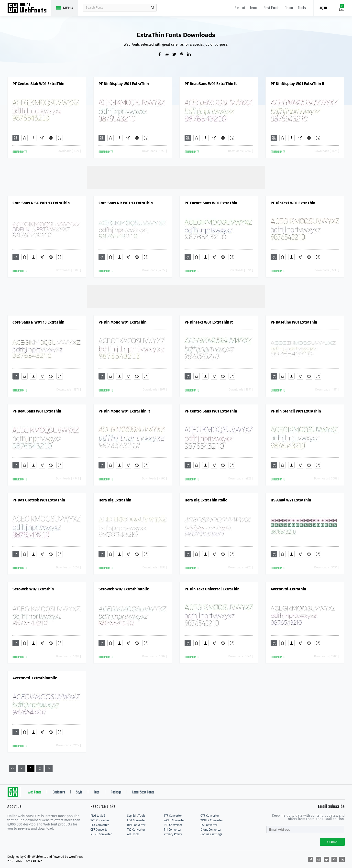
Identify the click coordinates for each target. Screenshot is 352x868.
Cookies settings (211, 834)
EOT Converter (136, 820)
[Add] (16, 138)
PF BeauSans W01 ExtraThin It (211, 84)
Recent (240, 8)
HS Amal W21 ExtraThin (291, 500)
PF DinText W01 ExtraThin (293, 203)
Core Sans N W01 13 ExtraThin (38, 322)
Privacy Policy (173, 834)
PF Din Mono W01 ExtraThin (122, 322)
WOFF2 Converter (212, 820)
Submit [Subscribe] (332, 842)
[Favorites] (24, 138)
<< (13, 768)
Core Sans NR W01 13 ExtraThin (126, 203)
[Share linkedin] (191, 55)
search (153, 8)
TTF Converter (173, 816)
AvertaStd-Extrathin (288, 589)
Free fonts (29, 8)
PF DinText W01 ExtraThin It (209, 322)
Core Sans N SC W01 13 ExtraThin (41, 203)
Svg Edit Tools (136, 816)
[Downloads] (33, 138)
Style (79, 792)
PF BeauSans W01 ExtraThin (37, 411)
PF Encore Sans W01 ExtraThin (211, 203)
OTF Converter (210, 816)
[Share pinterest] (183, 55)
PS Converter (209, 825)
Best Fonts (272, 8)
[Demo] (60, 138)
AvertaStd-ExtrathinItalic (35, 678)
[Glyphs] (42, 138)
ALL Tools (133, 834)
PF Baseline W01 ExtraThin (294, 322)
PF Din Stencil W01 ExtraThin (296, 411)
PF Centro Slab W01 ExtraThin (38, 84)
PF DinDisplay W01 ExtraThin (124, 84)
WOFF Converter (174, 820)
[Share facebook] (161, 55)
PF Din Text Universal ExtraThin (212, 589)
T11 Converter (173, 830)
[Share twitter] (176, 55)
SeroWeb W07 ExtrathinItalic (124, 589)
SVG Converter (100, 820)
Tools (302, 8)
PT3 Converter (173, 825)
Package (116, 792)
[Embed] (51, 138)
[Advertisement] (176, 177)
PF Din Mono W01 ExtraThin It (124, 411)
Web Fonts (34, 792)
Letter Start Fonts (143, 792)
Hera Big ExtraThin (115, 500)
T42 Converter (136, 830)
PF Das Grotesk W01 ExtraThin (39, 500)
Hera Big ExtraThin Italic (206, 500)
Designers (59, 792)
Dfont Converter (211, 830)
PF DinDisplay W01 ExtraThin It (297, 84)
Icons (254, 8)
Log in (323, 8)
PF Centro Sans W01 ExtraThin (211, 411)
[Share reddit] (169, 55)
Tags (97, 792)
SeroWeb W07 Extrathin (33, 589)
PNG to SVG (98, 816)
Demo (289, 8)
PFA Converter (100, 825)
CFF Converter (99, 830)
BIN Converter (136, 825)
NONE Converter (101, 834)
